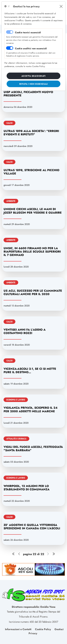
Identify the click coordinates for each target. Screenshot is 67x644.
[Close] (61, 6)
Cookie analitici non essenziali (31, 48)
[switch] (10, 48)
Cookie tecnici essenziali (28, 32)
